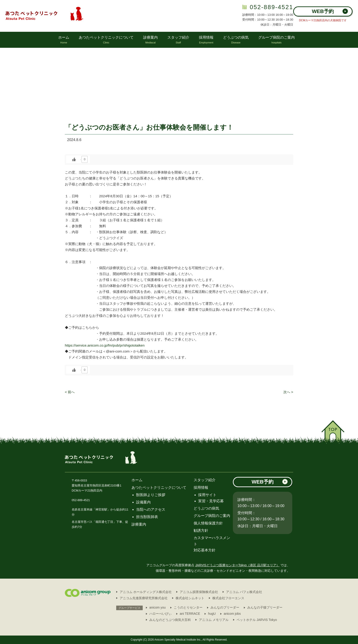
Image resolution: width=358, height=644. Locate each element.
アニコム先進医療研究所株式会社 (144, 598)
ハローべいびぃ (161, 614)
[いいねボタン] (74, 159)
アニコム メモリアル (214, 620)
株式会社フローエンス (228, 598)
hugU (212, 614)
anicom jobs (232, 614)
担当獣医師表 (147, 517)
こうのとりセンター (188, 607)
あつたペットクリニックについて (159, 488)
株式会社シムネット (190, 598)
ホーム (137, 480)
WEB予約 (330, 11)
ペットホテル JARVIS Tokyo (257, 620)
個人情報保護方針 (208, 523)
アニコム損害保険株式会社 (199, 592)
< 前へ (70, 392)
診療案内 (139, 524)
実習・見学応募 (211, 501)
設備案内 (143, 502)
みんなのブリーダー (225, 607)
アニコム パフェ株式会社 (244, 592)
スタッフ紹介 (205, 480)
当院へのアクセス (151, 509)
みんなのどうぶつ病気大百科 (170, 620)
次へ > (288, 392)
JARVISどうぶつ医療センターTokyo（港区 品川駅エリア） (237, 565)
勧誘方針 (201, 530)
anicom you (158, 607)
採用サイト (207, 495)
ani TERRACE (190, 614)
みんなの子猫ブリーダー (265, 607)
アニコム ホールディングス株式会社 (146, 592)
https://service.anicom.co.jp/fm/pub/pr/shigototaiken (105, 345)
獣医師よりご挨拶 (151, 495)
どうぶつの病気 (206, 508)
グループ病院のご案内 (212, 516)
